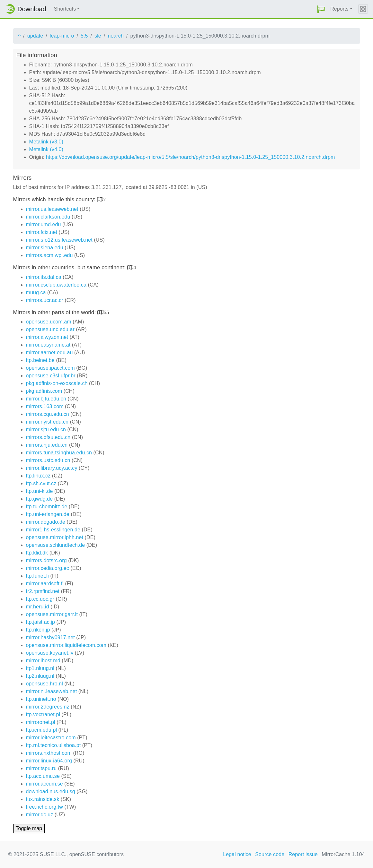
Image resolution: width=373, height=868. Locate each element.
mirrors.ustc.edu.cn (48, 460)
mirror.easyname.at (48, 345)
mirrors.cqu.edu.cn (48, 414)
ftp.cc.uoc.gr (40, 599)
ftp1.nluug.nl (40, 668)
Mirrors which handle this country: (55, 199)
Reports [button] (339, 9)
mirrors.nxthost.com (49, 753)
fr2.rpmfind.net (43, 591)
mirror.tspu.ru (41, 768)
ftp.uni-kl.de (40, 491)
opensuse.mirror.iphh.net (55, 537)
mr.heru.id (38, 607)
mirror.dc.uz (40, 815)
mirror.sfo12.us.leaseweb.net (59, 240)
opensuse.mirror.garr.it (52, 614)
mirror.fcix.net (42, 232)
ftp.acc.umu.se (43, 776)
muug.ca (36, 292)
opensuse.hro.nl (44, 684)
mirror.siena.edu (45, 248)
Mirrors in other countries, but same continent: (70, 267)
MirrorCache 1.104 (343, 854)
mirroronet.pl (41, 722)
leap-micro (62, 36)
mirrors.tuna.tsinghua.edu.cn (59, 453)
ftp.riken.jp (38, 630)
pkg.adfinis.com (44, 391)
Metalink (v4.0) (46, 149)
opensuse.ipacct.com (50, 368)
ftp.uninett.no (41, 699)
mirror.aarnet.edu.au (49, 352)
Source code (270, 854)
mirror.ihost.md (43, 661)
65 (106, 312)
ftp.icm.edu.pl (42, 730)
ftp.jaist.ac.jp (40, 622)
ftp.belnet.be (40, 360)
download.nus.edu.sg (51, 791)
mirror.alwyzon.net (47, 337)
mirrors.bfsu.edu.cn (48, 437)
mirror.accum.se (44, 784)
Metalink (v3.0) (46, 142)
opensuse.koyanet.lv (50, 653)
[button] (321, 9)
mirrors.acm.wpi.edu (49, 255)
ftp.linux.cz (38, 476)
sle (98, 36)
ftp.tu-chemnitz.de (47, 507)
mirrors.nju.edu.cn (47, 445)
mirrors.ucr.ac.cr (45, 300)
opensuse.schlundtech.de (56, 545)
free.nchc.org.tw (44, 807)
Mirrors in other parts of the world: (55, 312)
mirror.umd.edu (44, 224)
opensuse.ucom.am (49, 322)
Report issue (303, 854)
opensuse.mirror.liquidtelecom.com (66, 645)
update (35, 36)
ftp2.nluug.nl (40, 676)
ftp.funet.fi (37, 576)
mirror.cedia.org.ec (48, 568)
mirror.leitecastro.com (51, 738)
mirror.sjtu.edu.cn (46, 430)
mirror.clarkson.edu (48, 217)
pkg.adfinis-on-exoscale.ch (57, 383)
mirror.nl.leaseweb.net (52, 691)
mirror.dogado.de (46, 522)
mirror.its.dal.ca (44, 277)
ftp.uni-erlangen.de (48, 514)
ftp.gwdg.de (40, 499)
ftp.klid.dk (37, 553)
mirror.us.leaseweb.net (52, 209)
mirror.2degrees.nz (48, 707)
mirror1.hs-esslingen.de (53, 530)
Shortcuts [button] (65, 9)
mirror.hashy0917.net (50, 637)
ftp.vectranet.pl (43, 714)
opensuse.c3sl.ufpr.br (51, 376)
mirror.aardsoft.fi (45, 584)
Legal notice (237, 854)
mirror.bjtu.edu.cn (46, 399)
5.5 (84, 36)
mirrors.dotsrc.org (46, 560)
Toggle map (29, 828)
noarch (116, 36)
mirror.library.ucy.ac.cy (52, 468)
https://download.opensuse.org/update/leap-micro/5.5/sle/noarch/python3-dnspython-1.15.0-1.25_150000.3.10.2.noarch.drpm (191, 157)
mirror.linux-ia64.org (49, 761)
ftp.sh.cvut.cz (41, 483)
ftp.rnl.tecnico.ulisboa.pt (53, 745)
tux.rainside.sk (43, 799)
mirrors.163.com (45, 406)
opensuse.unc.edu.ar (50, 329)
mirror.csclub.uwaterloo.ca (56, 285)
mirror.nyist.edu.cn (47, 422)
